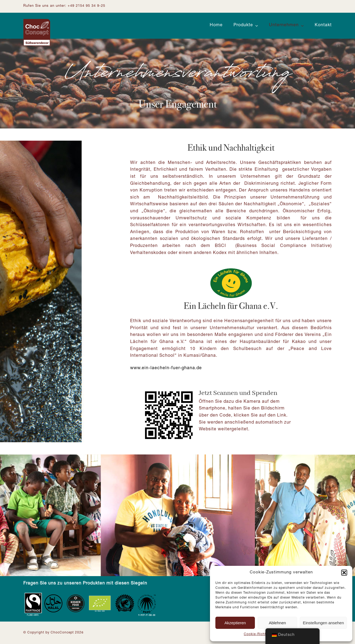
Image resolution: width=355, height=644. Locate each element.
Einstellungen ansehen (323, 623)
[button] (344, 573)
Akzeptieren (235, 623)
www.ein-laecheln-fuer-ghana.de (166, 368)
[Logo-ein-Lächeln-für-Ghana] (231, 270)
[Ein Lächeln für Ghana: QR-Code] (169, 390)
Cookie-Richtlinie (259, 634)
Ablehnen (277, 623)
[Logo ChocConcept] (37, 21)
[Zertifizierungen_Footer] (91, 594)
